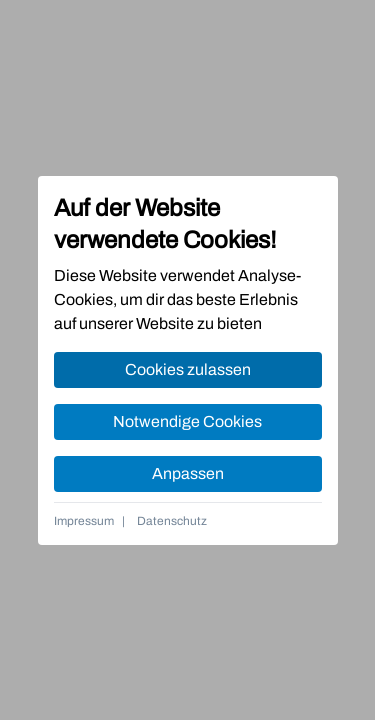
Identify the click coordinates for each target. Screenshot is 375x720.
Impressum (84, 521)
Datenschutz (172, 521)
